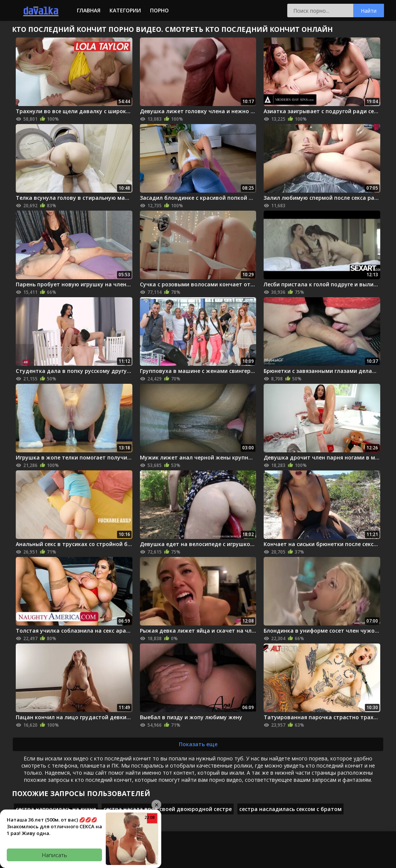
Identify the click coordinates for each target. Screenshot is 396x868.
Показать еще (198, 744)
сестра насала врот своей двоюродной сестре (168, 809)
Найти (369, 11)
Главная (89, 10)
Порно (159, 10)
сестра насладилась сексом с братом (290, 809)
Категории (125, 10)
